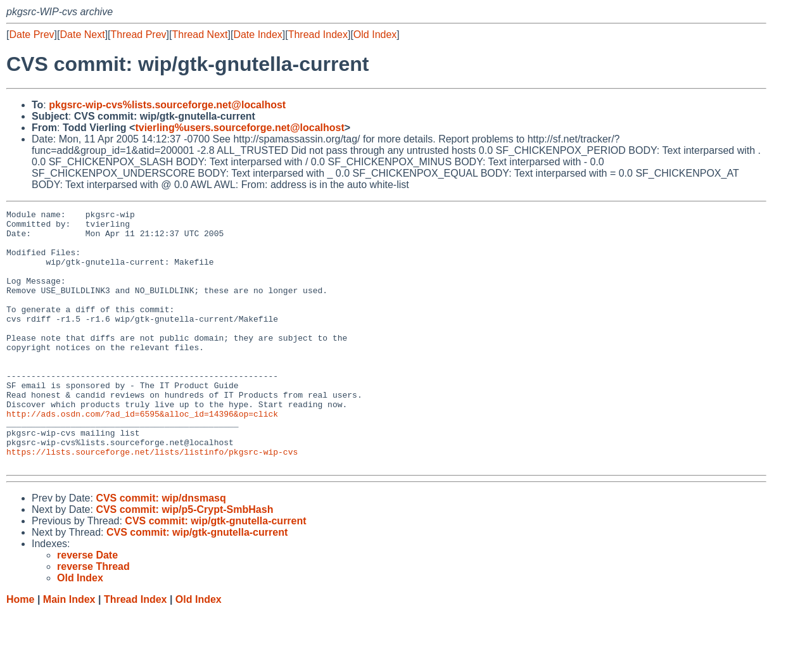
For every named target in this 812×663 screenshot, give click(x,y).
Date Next (82, 35)
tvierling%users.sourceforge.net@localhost (239, 128)
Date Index (257, 35)
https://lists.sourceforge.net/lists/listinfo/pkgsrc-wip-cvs (152, 501)
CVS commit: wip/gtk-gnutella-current (215, 572)
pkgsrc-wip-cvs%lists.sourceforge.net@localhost (167, 105)
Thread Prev (139, 35)
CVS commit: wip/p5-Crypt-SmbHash (184, 561)
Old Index (375, 35)
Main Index (69, 651)
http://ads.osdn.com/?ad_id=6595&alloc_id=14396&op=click (142, 455)
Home (20, 651)
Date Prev (31, 35)
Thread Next (200, 35)
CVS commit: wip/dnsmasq (161, 549)
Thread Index (318, 35)
